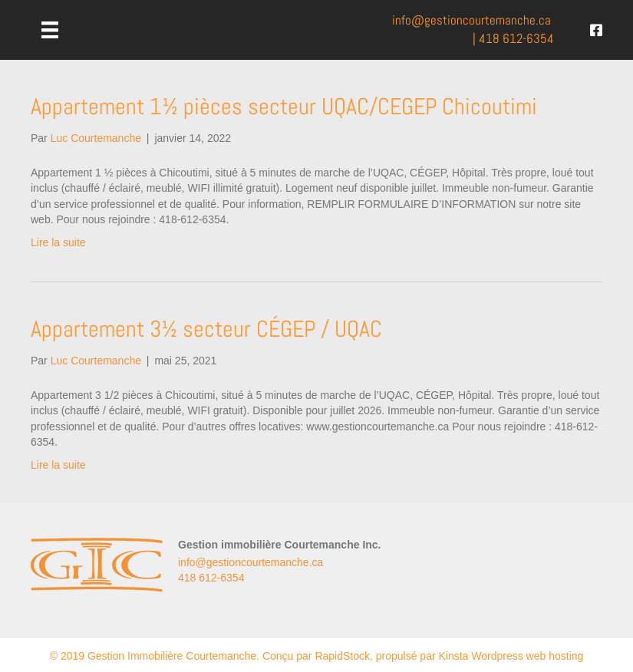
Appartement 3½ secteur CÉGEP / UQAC (206, 329)
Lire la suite (58, 242)
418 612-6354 (516, 39)
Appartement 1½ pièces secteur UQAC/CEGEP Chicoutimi (284, 107)
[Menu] (50, 30)
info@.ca (471, 20)
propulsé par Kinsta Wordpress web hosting (480, 656)
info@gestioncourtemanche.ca (251, 562)
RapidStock (342, 656)
